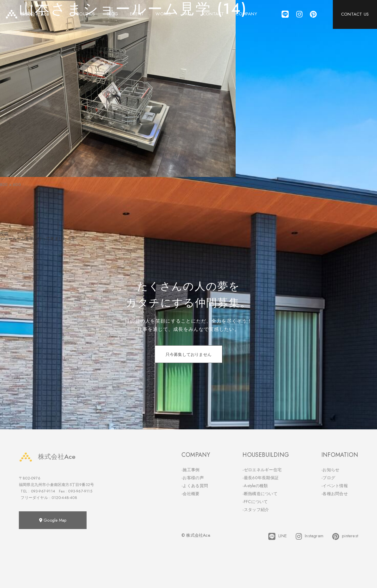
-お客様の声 (193, 478)
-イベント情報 (335, 486)
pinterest (345, 536)
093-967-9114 (43, 491)
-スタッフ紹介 (256, 510)
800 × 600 (10, 185)
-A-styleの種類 (255, 486)
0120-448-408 (64, 498)
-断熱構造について (260, 494)
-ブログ (328, 478)
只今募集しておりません (188, 354)
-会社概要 (191, 494)
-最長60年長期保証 (261, 478)
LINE (278, 536)
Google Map (53, 520)
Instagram (310, 536)
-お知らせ (330, 470)
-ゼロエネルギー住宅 (262, 470)
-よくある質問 (195, 486)
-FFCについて (255, 502)
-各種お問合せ (335, 494)
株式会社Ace (47, 457)
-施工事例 (191, 470)
